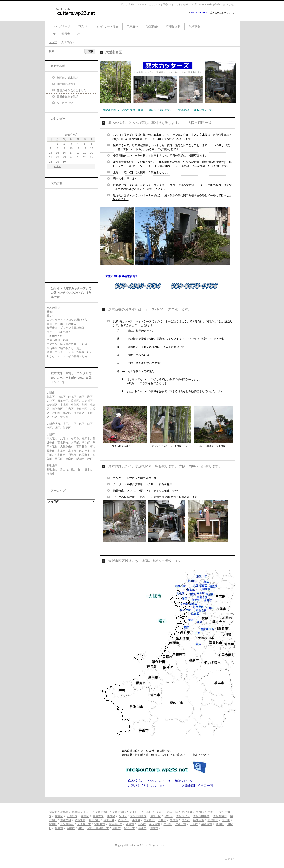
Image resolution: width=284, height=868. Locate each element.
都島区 (64, 812)
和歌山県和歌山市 (98, 828)
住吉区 (85, 816)
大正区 (133, 812)
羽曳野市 (213, 820)
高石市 (142, 824)
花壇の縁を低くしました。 (73, 90)
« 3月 (57, 166)
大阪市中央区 (201, 816)
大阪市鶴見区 (138, 816)
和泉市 (130, 824)
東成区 (200, 812)
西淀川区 (173, 812)
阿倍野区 (72, 816)
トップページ (62, 26)
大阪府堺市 (220, 816)
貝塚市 (194, 824)
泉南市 (59, 828)
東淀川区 (187, 812)
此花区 (88, 812)
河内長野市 (116, 824)
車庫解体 (132, 26)
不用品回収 (173, 26)
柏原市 (174, 820)
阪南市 (71, 828)
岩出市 (116, 828)
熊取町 (220, 824)
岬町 (81, 828)
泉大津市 (155, 824)
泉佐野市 (207, 824)
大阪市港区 (119, 812)
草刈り (83, 26)
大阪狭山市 (84, 824)
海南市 (154, 828)
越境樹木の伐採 (66, 84)
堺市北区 (123, 820)
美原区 (136, 820)
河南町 (53, 824)
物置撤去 (152, 26)
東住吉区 (98, 816)
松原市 (186, 820)
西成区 (111, 816)
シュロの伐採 (65, 103)
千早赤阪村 (67, 824)
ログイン (230, 859)
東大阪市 (149, 820)
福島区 (76, 812)
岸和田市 (181, 824)
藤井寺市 (199, 820)
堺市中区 (66, 820)
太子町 (226, 820)
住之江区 (156, 816)
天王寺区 (146, 812)
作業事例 (194, 26)
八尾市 (162, 820)
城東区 (59, 816)
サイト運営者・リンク (67, 34)
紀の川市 (129, 828)
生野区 (212, 812)
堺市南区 (109, 820)
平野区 (169, 816)
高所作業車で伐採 (67, 97)
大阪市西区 (102, 812)
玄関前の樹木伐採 (67, 78)
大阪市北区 (183, 816)
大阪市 (53, 812)
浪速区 (160, 812)
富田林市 (100, 824)
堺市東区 (80, 820)
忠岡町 (168, 824)
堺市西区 (94, 820)
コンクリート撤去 (107, 26)
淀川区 (123, 816)
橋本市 (142, 828)
